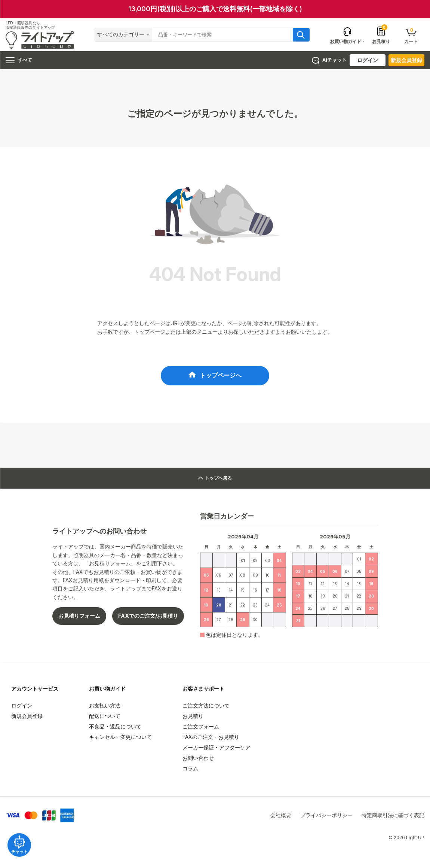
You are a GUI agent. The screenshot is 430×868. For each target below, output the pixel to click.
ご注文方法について (206, 710)
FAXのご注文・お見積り (211, 741)
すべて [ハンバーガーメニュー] (19, 60)
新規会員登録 (406, 60)
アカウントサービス (35, 693)
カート (411, 35)
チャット (22, 841)
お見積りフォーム (79, 620)
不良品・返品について (115, 731)
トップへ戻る (215, 482)
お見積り (381, 35)
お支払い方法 (105, 710)
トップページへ (221, 378)
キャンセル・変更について (120, 741)
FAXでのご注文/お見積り (148, 620)
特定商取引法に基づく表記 (393, 820)
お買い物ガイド (107, 693)
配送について (105, 720)
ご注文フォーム (201, 731)
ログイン (368, 60)
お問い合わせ (198, 762)
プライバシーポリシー (326, 820)
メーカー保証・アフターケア (216, 752)
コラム (190, 773)
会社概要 (281, 820)
